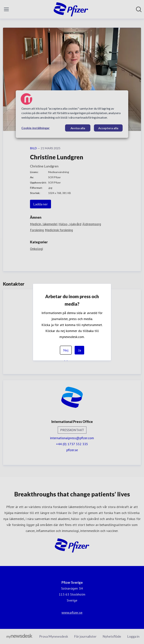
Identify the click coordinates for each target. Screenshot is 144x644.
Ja (79, 350)
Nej (66, 350)
